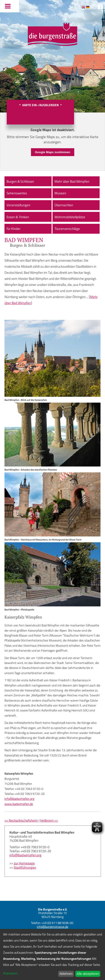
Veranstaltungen (18, 205)
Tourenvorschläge (67, 229)
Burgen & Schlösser (20, 181)
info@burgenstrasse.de (52, 927)
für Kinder (13, 229)
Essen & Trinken (18, 217)
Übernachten (64, 205)
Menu (10, 6)
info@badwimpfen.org (19, 799)
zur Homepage (24, 863)
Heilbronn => (49, 820)
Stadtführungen (25, 867)
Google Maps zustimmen (53, 152)
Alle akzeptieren (88, 974)
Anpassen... (11, 973)
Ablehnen (66, 974)
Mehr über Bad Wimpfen (72, 181)
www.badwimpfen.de (19, 804)
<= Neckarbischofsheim (21, 820)
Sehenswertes (17, 193)
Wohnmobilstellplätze (70, 217)
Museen (60, 193)
